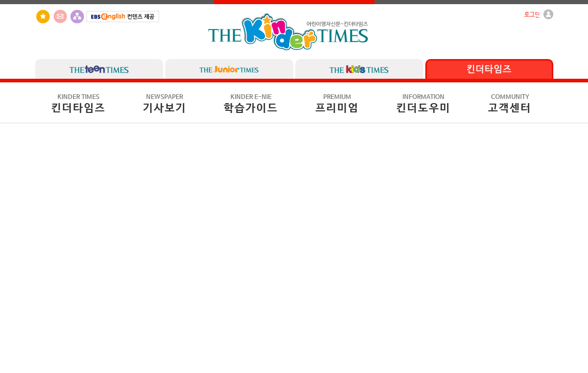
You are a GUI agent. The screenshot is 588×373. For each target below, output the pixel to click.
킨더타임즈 (78, 104)
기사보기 (165, 104)
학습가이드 (251, 104)
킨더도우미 (424, 104)
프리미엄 (337, 104)
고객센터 (510, 104)
